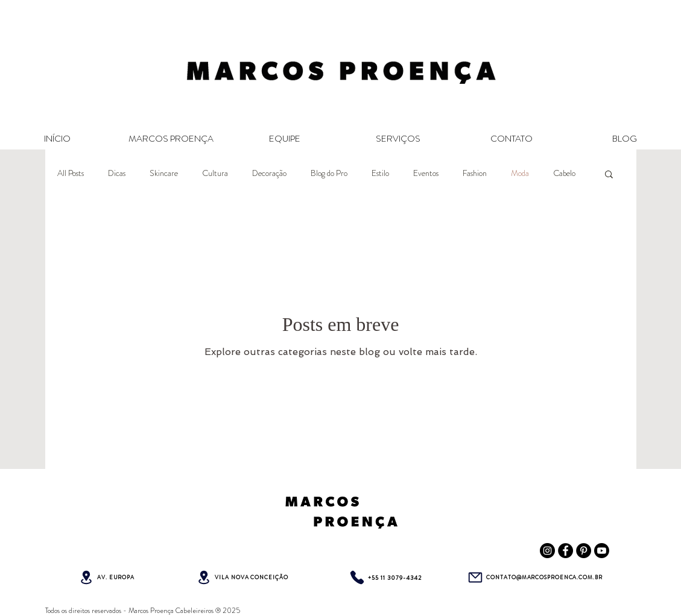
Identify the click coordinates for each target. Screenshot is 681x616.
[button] (609, 175)
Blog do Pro (329, 173)
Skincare (164, 173)
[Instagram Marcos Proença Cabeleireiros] (547, 551)
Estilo (380, 173)
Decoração (269, 173)
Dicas (117, 173)
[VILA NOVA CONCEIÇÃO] (242, 577)
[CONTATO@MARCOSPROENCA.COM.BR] (535, 577)
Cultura (215, 173)
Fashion (475, 173)
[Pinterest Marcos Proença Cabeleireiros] (584, 551)
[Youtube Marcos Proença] (602, 551)
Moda (520, 173)
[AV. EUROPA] (106, 577)
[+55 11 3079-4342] (385, 577)
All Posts (71, 173)
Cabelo (564, 173)
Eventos (426, 173)
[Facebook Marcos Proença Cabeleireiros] (565, 551)
